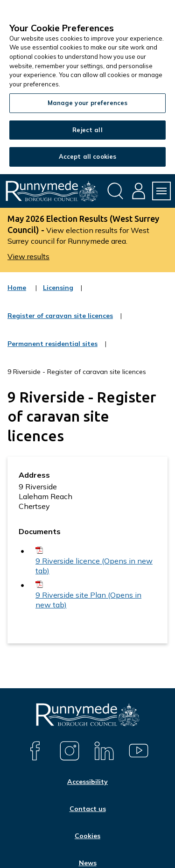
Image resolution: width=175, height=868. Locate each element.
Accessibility (87, 782)
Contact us (88, 809)
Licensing (58, 294)
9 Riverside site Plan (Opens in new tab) (88, 600)
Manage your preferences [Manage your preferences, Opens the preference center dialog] (88, 103)
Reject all (87, 130)
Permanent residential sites (52, 350)
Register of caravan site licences (60, 322)
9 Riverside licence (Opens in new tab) (94, 566)
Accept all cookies (87, 156)
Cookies (87, 836)
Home (17, 288)
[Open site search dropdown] (115, 191)
